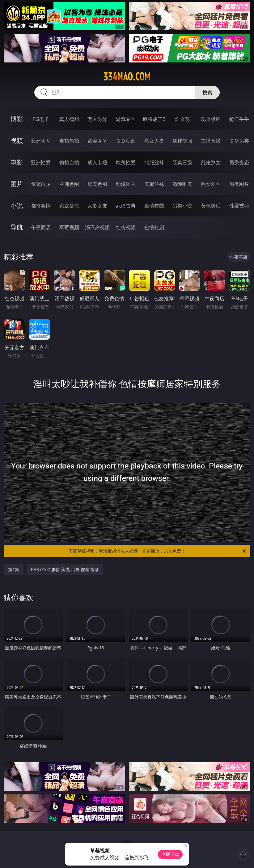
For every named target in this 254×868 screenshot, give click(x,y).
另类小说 (182, 206)
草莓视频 (69, 227)
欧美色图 (97, 184)
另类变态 (239, 162)
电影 (17, 162)
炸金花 (182, 119)
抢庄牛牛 (239, 119)
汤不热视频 (97, 227)
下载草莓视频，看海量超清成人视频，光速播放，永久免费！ (158, 551)
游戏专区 (126, 119)
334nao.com (127, 77)
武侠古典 (126, 206)
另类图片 (239, 184)
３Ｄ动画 (126, 141)
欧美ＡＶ (97, 141)
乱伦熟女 (211, 162)
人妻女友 (97, 206)
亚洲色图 (69, 184)
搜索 (207, 92)
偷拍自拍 (69, 162)
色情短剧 (154, 227)
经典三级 (182, 162)
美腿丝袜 (154, 184)
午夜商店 (41, 227)
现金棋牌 (211, 119)
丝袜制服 (182, 141)
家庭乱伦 (69, 206)
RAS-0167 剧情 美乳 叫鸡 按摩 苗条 (65, 569)
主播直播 (211, 141)
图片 (17, 184)
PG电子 (41, 119)
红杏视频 (126, 227)
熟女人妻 (154, 141)
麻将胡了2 (154, 119)
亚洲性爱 (41, 162)
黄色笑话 (211, 206)
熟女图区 (211, 184)
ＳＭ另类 (239, 141)
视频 (17, 141)
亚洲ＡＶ (41, 141)
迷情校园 (154, 206)
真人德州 (69, 119)
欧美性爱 (126, 162)
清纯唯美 (182, 184)
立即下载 (170, 854)
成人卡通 (97, 162)
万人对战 (97, 119)
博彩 (17, 119)
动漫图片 (126, 184)
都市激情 (41, 206)
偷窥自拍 (41, 184)
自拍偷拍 (69, 141)
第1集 (14, 569)
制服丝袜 (154, 162)
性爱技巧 (239, 206)
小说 (17, 205)
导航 (17, 227)
